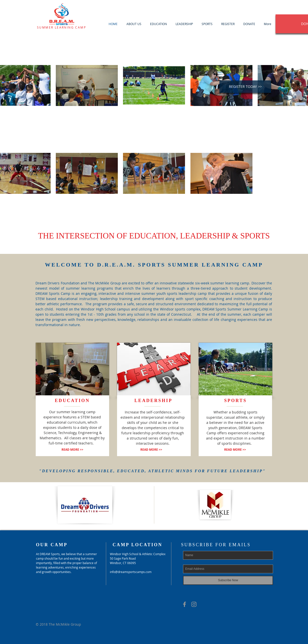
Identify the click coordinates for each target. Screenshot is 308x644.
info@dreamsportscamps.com (131, 572)
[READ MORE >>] (72, 450)
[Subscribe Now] (228, 580)
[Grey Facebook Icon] (185, 604)
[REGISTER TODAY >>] (245, 87)
